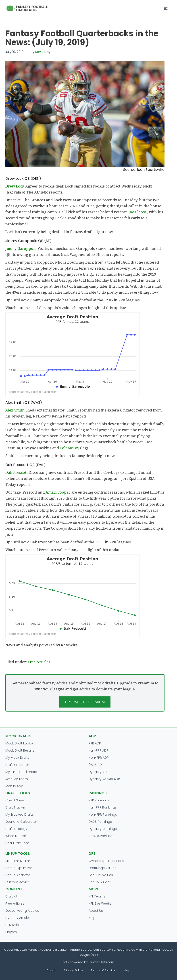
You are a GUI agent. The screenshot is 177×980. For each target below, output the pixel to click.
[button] (166, 8)
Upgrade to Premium (85, 702)
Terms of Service (103, 970)
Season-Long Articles (22, 911)
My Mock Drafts (17, 758)
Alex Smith (15, 410)
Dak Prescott (17, 472)
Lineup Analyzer (18, 875)
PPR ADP (95, 743)
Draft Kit (11, 896)
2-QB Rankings (100, 822)
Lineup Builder (100, 882)
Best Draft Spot (17, 843)
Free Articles (39, 662)
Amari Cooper (58, 492)
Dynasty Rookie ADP (104, 779)
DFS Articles (14, 925)
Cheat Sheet (15, 800)
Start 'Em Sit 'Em (18, 861)
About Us (96, 911)
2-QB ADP (96, 765)
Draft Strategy (16, 829)
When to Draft (16, 836)
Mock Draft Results (20, 750)
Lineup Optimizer (19, 868)
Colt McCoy (70, 448)
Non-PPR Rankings (103, 815)
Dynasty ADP (99, 772)
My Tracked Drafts (20, 815)
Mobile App (14, 786)
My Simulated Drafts (21, 772)
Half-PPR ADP (98, 750)
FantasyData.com (102, 962)
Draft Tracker (15, 807)
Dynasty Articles (18, 918)
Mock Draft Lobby (19, 743)
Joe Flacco (138, 212)
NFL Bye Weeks (100, 903)
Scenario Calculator (21, 822)
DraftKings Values (102, 868)
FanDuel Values (101, 875)
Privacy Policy (73, 970)
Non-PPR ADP (99, 758)
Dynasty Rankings (103, 829)
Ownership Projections (106, 861)
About (51, 970)
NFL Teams (97, 896)
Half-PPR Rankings (103, 807)
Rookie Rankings (101, 836)
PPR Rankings (99, 800)
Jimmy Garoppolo (21, 248)
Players (11, 932)
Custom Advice (18, 882)
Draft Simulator (17, 765)
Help (92, 918)
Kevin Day (43, 52)
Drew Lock (15, 186)
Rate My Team (17, 779)
